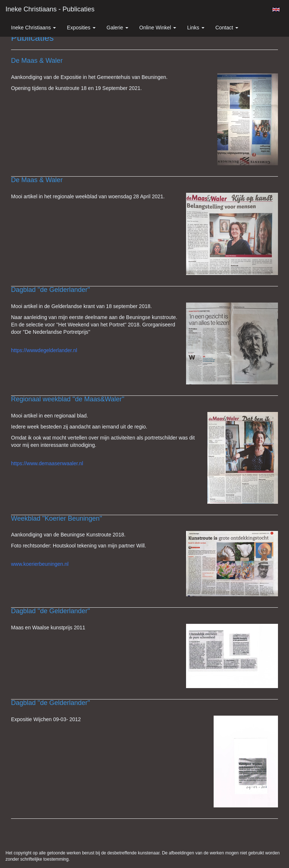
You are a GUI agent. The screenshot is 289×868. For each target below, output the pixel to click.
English (276, 10)
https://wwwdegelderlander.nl (44, 350)
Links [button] (196, 28)
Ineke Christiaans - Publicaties (50, 9)
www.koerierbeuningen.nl (40, 564)
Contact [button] (227, 28)
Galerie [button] (117, 28)
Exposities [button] (81, 28)
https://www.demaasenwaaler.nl (47, 463)
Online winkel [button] (158, 28)
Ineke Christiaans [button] (33, 28)
